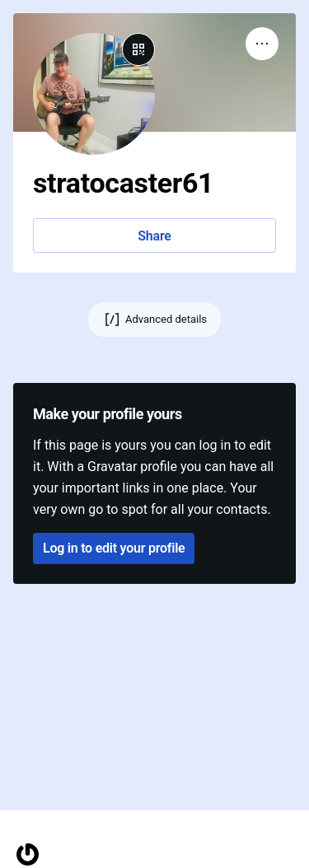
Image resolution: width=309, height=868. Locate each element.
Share (154, 236)
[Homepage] (28, 854)
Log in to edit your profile (114, 548)
